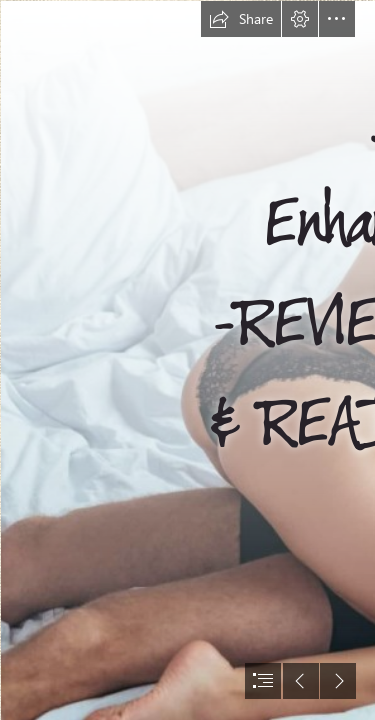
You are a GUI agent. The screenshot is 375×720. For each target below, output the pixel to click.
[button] (241, 19)
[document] (187, 360)
